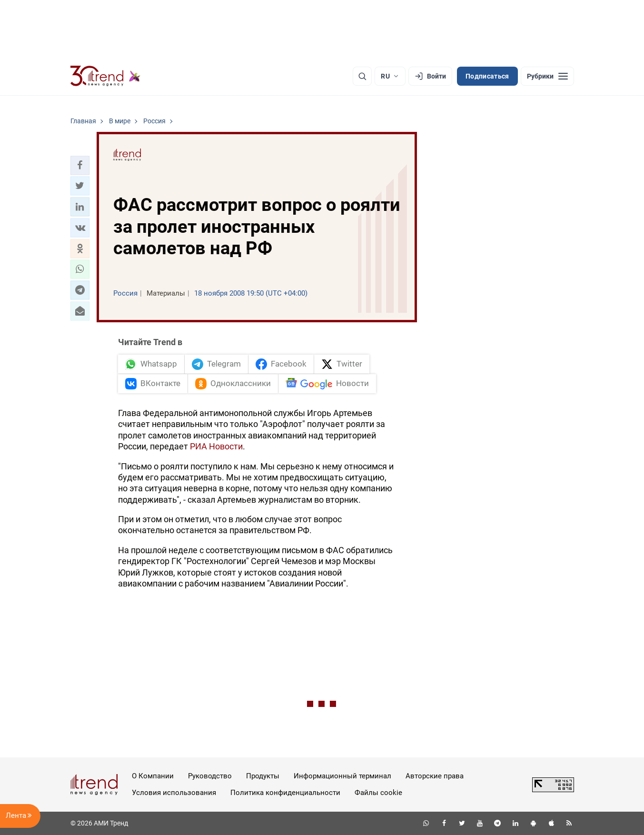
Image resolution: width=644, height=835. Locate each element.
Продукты (263, 776)
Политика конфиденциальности (285, 793)
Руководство (210, 776)
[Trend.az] (106, 76)
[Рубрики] (547, 76)
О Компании (153, 776)
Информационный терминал (342, 776)
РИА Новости (216, 446)
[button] (80, 165)
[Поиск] (362, 76)
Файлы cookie (378, 793)
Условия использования (174, 793)
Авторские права (435, 776)
